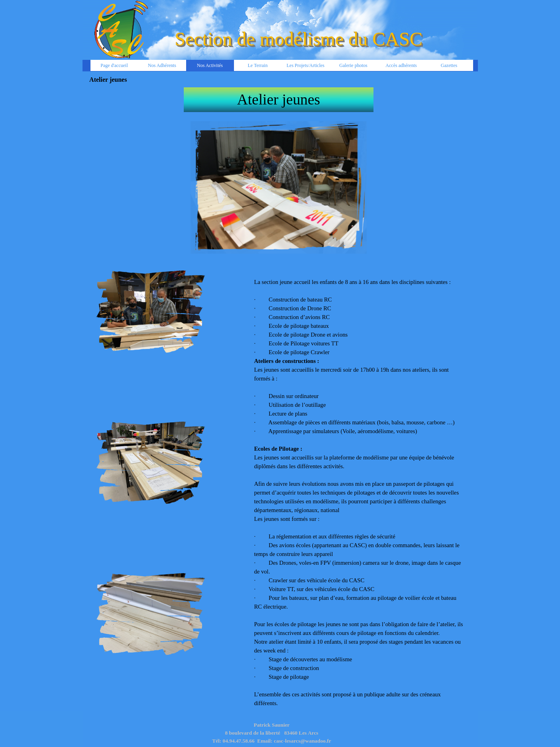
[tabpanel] (279, 100)
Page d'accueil (114, 65)
